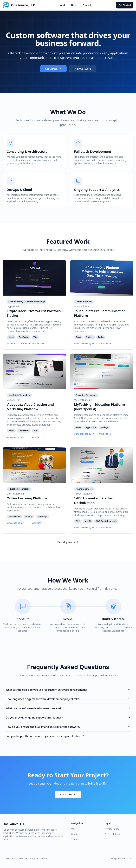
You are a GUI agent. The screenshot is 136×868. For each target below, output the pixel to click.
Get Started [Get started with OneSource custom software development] (53, 69)
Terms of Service (113, 834)
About (74, 5)
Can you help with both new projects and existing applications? (68, 736)
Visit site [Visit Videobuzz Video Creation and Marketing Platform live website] (38, 437)
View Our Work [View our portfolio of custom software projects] (83, 69)
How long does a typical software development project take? (68, 699)
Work (63, 5)
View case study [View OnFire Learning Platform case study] (17, 523)
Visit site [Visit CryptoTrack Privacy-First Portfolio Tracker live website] (38, 343)
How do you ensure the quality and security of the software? (68, 727)
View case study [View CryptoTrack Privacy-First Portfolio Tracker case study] (17, 343)
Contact (87, 5)
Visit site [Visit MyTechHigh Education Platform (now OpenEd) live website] (105, 434)
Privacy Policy (112, 829)
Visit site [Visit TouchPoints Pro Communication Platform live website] (105, 343)
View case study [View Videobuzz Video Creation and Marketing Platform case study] (17, 437)
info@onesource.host (122, 858)
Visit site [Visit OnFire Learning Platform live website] (38, 523)
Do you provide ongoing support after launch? (68, 718)
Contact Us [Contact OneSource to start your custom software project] (68, 794)
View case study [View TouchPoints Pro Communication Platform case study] (84, 343)
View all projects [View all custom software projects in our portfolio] (68, 542)
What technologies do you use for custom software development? (68, 690)
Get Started (125, 5)
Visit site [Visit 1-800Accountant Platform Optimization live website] (105, 527)
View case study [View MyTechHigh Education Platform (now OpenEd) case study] (84, 434)
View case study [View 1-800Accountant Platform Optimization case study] (84, 527)
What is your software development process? (68, 708)
